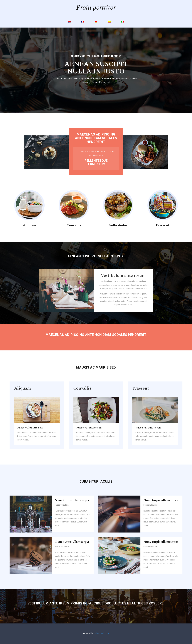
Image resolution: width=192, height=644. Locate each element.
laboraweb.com (102, 633)
